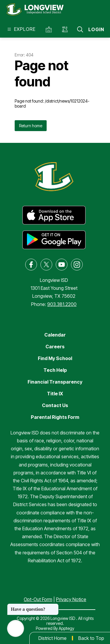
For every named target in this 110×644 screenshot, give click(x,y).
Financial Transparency (55, 382)
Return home (31, 126)
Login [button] (96, 29)
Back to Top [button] (91, 638)
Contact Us (55, 405)
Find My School (55, 358)
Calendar (55, 335)
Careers (55, 347)
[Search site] (80, 29)
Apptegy (66, 628)
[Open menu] (21, 29)
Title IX (55, 394)
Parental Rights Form (55, 417)
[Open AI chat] (16, 628)
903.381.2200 (62, 304)
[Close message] (54, 606)
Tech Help (55, 370)
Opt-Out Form (38, 599)
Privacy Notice (71, 599)
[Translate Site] (66, 29)
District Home (53, 638)
